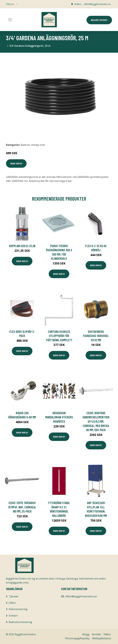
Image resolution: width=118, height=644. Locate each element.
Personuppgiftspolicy (77, 638)
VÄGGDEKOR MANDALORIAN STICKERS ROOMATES (59, 417)
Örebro (78, 4)
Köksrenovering (18, 609)
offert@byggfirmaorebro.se (97, 4)
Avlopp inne (38, 145)
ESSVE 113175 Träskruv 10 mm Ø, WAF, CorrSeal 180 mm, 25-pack (22, 507)
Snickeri (13, 616)
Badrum (25, 145)
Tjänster (14, 596)
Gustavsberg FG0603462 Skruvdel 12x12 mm (96, 336)
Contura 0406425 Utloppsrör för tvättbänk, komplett (59, 336)
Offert (12, 603)
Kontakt (96, 634)
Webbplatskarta (101, 638)
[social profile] (17, 4)
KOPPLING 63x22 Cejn (22, 246)
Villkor (107, 634)
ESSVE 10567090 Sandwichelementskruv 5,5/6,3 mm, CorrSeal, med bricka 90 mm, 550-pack (96, 421)
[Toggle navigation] (10, 20)
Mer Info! (16, 163)
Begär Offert (99, 20)
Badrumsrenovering (20, 622)
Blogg (86, 634)
